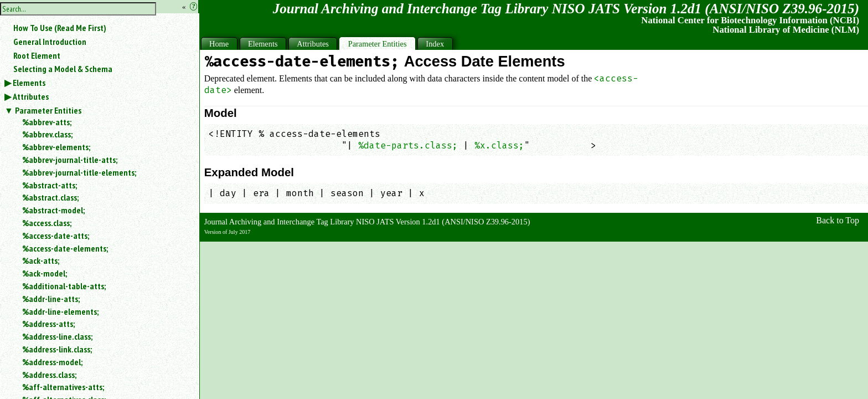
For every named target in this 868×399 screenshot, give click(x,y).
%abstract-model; (53, 210)
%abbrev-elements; (56, 147)
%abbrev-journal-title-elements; (79, 172)
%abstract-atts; (50, 185)
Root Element (37, 55)
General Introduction (50, 42)
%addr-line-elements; (60, 311)
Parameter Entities (48, 110)
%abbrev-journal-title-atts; (70, 160)
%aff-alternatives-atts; (63, 387)
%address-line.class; (57, 336)
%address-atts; (48, 324)
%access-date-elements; (65, 248)
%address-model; (52, 362)
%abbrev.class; (47, 134)
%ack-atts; (41, 260)
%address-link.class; (57, 349)
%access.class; (47, 223)
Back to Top (838, 220)
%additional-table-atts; (64, 286)
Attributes (31, 96)
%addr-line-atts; (51, 299)
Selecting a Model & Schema (63, 69)
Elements (29, 83)
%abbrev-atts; (47, 122)
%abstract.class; (50, 197)
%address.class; (49, 375)
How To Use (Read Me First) (60, 28)
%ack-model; (45, 273)
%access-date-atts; (56, 236)
